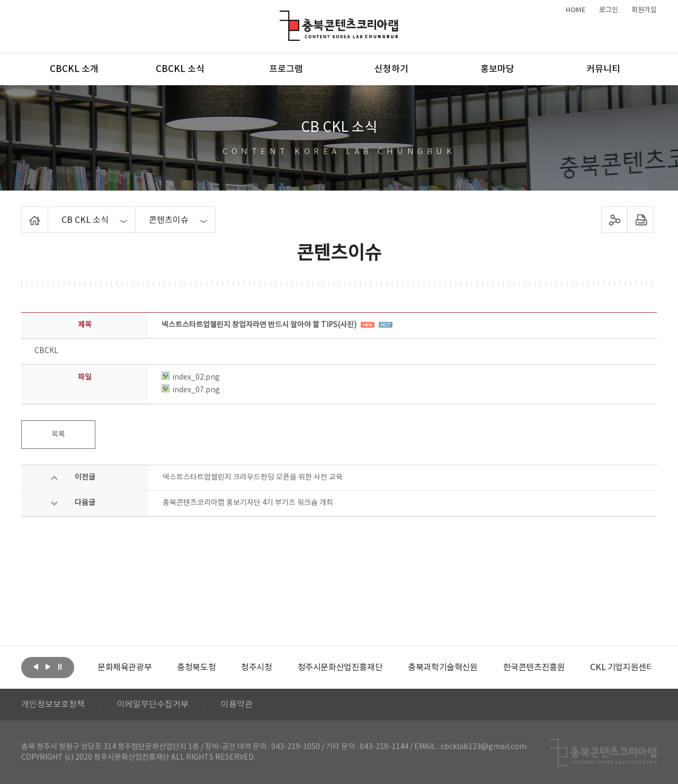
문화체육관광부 (124, 668)
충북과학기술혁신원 (443, 668)
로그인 (609, 10)
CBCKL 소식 (180, 69)
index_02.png (191, 377)
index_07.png (191, 390)
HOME (576, 10)
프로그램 (286, 69)
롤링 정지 (60, 666)
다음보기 (48, 666)
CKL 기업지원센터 (622, 668)
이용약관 (237, 705)
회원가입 (644, 10)
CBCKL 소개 (74, 69)
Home (24, 213)
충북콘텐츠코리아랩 (282, 17)
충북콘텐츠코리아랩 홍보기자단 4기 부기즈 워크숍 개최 (248, 503)
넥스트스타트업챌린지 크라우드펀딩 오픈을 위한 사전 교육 (253, 477)
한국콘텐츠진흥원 (534, 668)
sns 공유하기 (615, 220)
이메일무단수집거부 (153, 705)
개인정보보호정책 (53, 705)
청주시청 (256, 668)
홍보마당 (497, 69)
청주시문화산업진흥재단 (340, 668)
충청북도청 (196, 668)
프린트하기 (641, 220)
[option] (124, 668)
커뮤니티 (603, 69)
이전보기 (35, 666)
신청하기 (391, 69)
